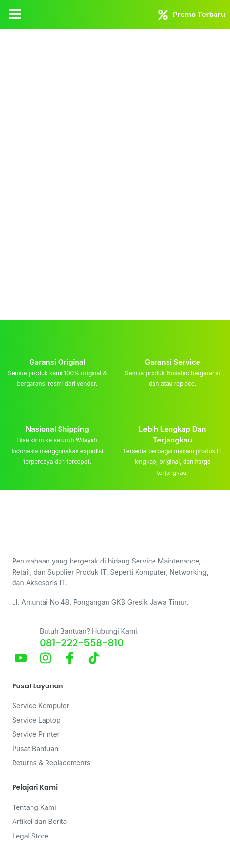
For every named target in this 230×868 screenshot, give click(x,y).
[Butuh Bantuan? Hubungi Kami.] (22, 636)
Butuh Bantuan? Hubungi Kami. (89, 631)
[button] (15, 15)
